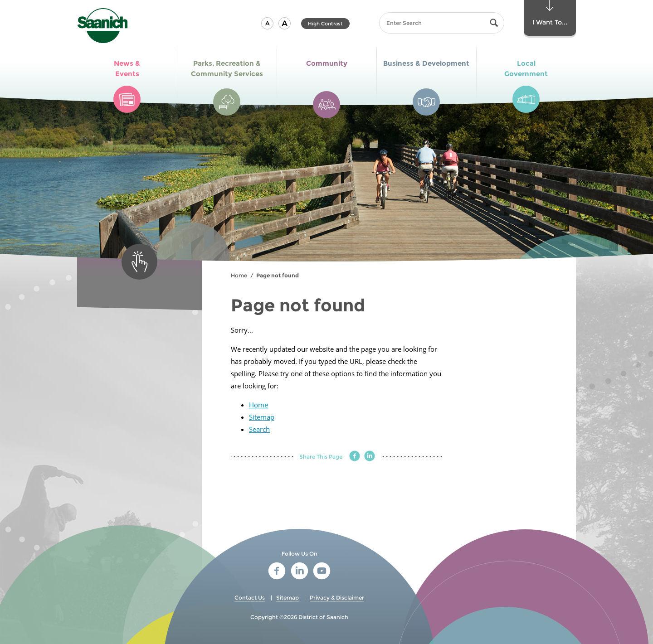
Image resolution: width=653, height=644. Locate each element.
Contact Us (250, 598)
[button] (267, 23)
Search (259, 429)
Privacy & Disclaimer (337, 598)
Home (239, 275)
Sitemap (262, 417)
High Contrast (325, 24)
